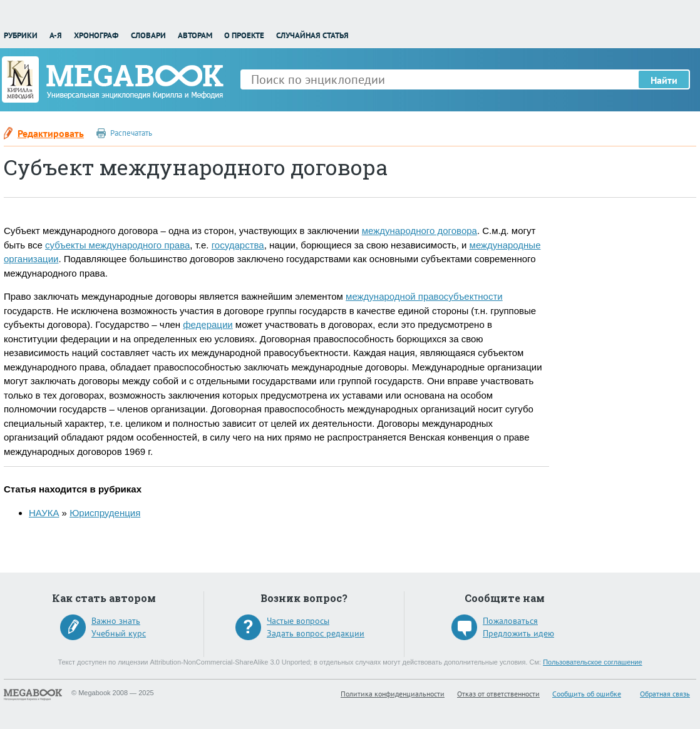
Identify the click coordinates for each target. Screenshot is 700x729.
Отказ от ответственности (498, 694)
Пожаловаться (510, 621)
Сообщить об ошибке (587, 694)
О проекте (244, 35)
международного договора (419, 231)
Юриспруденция (105, 513)
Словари (148, 35)
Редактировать (51, 133)
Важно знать (116, 621)
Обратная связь (665, 694)
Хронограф (96, 35)
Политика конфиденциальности (393, 694)
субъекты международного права (117, 245)
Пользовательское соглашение (592, 662)
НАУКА (44, 513)
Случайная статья (312, 35)
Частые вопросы (298, 621)
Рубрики (21, 35)
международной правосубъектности (424, 296)
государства (238, 245)
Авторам (195, 35)
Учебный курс (119, 633)
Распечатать (131, 133)
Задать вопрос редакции (316, 633)
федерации (208, 324)
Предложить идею (518, 633)
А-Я (56, 35)
